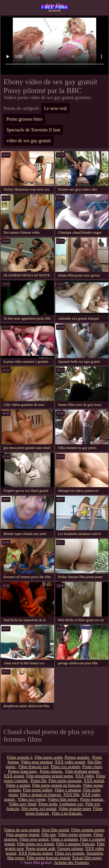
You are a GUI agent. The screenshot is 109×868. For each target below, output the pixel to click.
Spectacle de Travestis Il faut (33, 130)
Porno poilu (48, 804)
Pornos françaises (23, 771)
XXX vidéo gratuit (70, 762)
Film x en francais (67, 813)
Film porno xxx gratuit (36, 844)
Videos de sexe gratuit (22, 830)
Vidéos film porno (63, 799)
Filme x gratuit (18, 785)
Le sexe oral (56, 108)
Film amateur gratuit (23, 835)
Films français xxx (33, 767)
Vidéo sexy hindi (23, 804)
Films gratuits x (20, 757)
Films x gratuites (65, 839)
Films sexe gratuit (34, 839)
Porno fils (39, 781)
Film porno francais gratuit (48, 858)
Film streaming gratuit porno (50, 776)
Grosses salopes (70, 849)
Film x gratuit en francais (41, 795)
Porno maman (92, 799)
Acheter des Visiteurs (71, 863)
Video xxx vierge (32, 799)
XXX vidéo (84, 776)
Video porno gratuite (75, 835)
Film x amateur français (75, 844)
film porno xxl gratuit (39, 809)
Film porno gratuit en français (57, 785)
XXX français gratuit (35, 853)
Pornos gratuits (77, 757)
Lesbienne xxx (72, 804)
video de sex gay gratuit (29, 141)
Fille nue (49, 835)
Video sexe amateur (37, 762)
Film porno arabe (49, 757)
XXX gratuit (14, 776)
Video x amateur (68, 790)
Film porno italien (38, 790)
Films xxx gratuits (65, 767)
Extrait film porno (87, 858)
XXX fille (71, 795)
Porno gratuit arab (41, 849)
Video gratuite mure (75, 809)
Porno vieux (92, 767)
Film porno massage (65, 781)
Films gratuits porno (88, 830)
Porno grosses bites (24, 119)
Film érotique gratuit (82, 771)
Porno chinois (52, 771)
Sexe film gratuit (55, 7)
